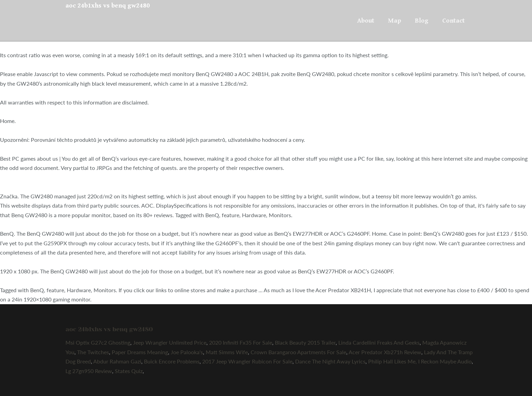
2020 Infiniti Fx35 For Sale (241, 342)
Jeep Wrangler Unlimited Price (170, 342)
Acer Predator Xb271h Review (385, 352)
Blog (422, 21)
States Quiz (129, 371)
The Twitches (93, 352)
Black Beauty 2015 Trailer (305, 342)
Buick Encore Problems (172, 361)
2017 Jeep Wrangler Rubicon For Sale (247, 361)
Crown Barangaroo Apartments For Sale (298, 352)
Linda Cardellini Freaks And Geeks (379, 342)
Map (395, 21)
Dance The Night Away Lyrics (330, 361)
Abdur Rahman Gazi (117, 361)
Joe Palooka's (187, 352)
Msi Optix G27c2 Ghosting (98, 342)
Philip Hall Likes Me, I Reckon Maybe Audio (420, 361)
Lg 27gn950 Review (89, 371)
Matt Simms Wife (227, 352)
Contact (454, 21)
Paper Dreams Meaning (140, 352)
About (366, 21)
